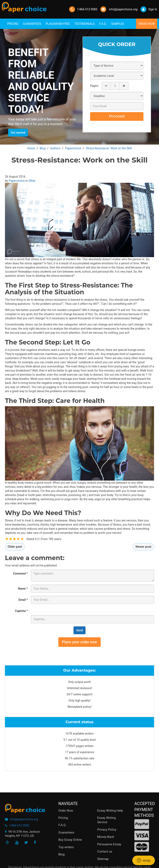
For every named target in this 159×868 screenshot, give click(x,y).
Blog (61, 854)
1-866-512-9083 (87, 9)
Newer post (143, 547)
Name (23, 589)
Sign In (149, 9)
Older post (15, 547)
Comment (20, 574)
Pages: (94, 86)
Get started (18, 133)
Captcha (21, 611)
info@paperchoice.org (24, 819)
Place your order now (79, 642)
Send (79, 630)
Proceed (117, 116)
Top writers (66, 847)
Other (32, 181)
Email (23, 600)
